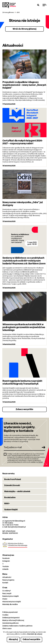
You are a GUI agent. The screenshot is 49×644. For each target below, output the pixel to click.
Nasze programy (8, 580)
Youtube (6, 566)
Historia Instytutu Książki (12, 602)
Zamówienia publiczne (10, 623)
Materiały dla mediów (10, 604)
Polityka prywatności (10, 612)
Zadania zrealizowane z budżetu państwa (17, 626)
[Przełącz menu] (45, 5)
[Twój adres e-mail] (22, 447)
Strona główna (8, 12)
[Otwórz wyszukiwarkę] (38, 5)
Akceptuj (13, 639)
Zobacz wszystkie (24, 409)
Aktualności (7, 577)
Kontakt (5, 583)
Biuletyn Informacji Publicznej (13, 620)
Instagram (6, 561)
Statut (5, 599)
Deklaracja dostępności (11, 618)
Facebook (6, 558)
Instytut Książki (9, 5)
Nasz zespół (7, 593)
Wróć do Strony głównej (24, 29)
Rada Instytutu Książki (10, 596)
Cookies (5, 615)
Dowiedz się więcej (35, 634)
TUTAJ (40, 462)
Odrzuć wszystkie (31, 639)
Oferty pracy (7, 628)
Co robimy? (7, 591)
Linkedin (5, 569)
